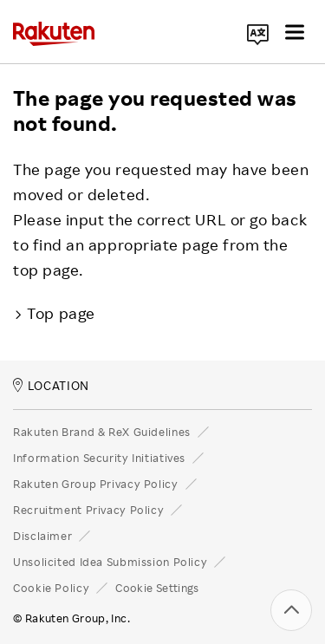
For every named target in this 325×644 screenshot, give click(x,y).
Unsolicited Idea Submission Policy (110, 562)
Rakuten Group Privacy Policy (96, 484)
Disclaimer (42, 536)
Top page (54, 313)
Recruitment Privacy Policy (88, 510)
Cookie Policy (51, 588)
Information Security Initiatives (99, 458)
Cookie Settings (157, 588)
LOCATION (51, 385)
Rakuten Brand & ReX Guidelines (102, 432)
